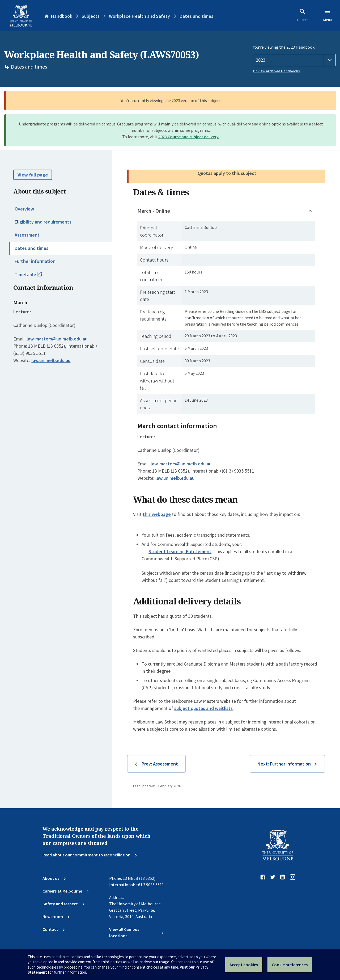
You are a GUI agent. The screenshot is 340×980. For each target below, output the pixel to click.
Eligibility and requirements (43, 222)
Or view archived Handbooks (276, 71)
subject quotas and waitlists (203, 708)
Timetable (34, 277)
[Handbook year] (294, 60)
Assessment (27, 235)
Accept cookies (244, 965)
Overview (24, 209)
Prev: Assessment (160, 764)
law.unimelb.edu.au (51, 360)
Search (303, 15)
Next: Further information (284, 764)
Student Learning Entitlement (180, 551)
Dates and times (31, 248)
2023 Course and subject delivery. (189, 137)
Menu (328, 15)
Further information (35, 261)
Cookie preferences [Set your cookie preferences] (290, 965)
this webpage (157, 514)
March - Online (154, 211)
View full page (33, 175)
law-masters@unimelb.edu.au (57, 339)
